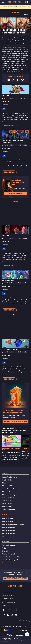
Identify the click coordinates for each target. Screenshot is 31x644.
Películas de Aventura (8, 534)
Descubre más (9, 125)
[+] (3, 121)
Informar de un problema (9, 602)
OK (25, 640)
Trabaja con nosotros (8, 595)
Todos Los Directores (8, 510)
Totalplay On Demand (8, 554)
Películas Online (7, 492)
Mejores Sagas (6, 501)
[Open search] (27, 634)
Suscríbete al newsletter (16, 422)
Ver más (6, 537)
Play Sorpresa (16, 194)
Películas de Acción (8, 519)
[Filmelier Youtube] (16, 615)
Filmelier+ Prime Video (9, 545)
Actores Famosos (7, 504)
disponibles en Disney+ (14, 72)
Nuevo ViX (5, 551)
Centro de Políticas (5, 641)
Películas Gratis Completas (10, 495)
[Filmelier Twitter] (12, 615)
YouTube (5, 548)
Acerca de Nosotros (8, 592)
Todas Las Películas (8, 498)
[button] (15, 610)
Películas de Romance (8, 531)
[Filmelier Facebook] (8, 615)
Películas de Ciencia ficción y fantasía (13, 525)
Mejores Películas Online (9, 489)
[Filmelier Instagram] (4, 615)
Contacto (5, 605)
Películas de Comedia (8, 528)
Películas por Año (7, 507)
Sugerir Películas (7, 480)
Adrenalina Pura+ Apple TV (10, 560)
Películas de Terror (8, 522)
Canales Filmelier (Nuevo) (10, 477)
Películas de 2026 (7, 486)
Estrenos (4, 483)
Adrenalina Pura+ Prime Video (11, 557)
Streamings (5, 541)
